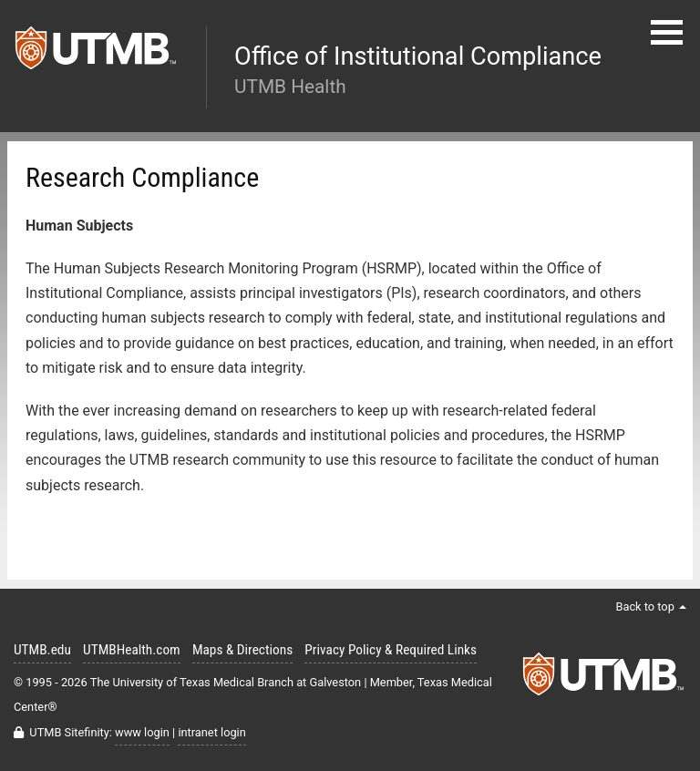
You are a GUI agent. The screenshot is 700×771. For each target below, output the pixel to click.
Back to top (651, 607)
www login (142, 732)
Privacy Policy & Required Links (391, 650)
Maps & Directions (242, 650)
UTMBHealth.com (132, 650)
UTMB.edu (42, 650)
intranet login (211, 732)
